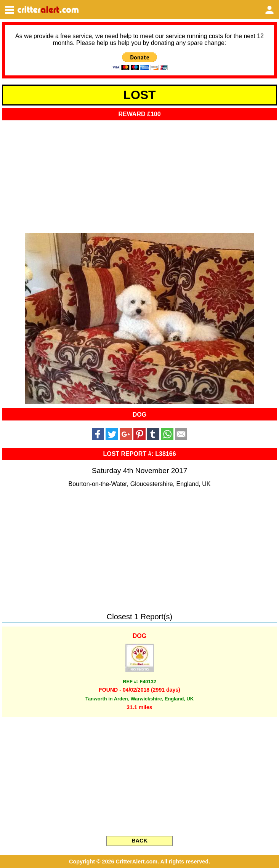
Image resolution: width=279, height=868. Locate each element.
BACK (139, 841)
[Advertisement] (139, 174)
